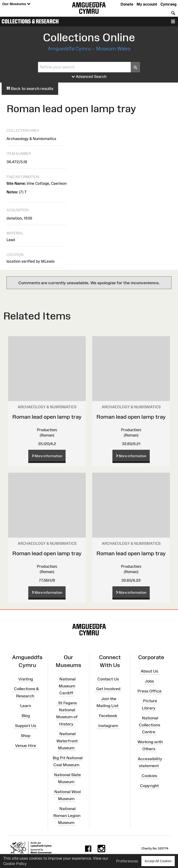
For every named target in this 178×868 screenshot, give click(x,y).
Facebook (108, 716)
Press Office (149, 691)
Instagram (108, 726)
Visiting (26, 679)
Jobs (149, 681)
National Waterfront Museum (67, 741)
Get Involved (108, 689)
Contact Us (108, 679)
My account (147, 4)
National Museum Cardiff (67, 686)
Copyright (149, 786)
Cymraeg (168, 4)
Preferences (127, 861)
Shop (26, 736)
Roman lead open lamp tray (47, 417)
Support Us (26, 726)
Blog (26, 716)
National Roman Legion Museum (67, 816)
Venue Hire (26, 746)
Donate (127, 4)
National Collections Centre (149, 725)
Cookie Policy (15, 864)
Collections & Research (30, 21)
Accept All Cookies (158, 861)
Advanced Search (89, 77)
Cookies (149, 776)
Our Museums (16, 4)
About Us (149, 671)
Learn (26, 706)
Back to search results (30, 89)
